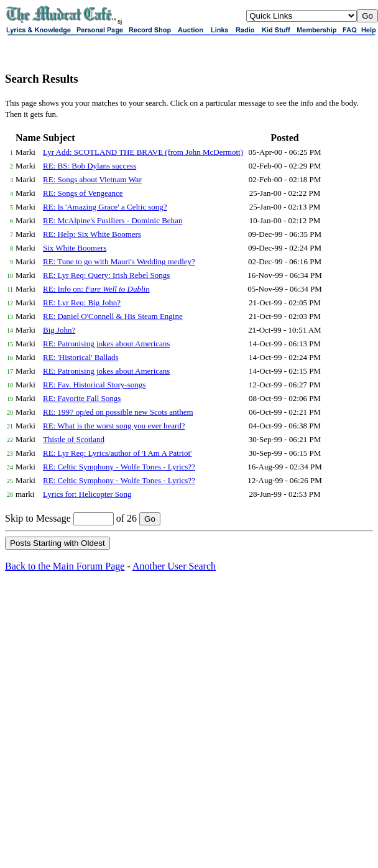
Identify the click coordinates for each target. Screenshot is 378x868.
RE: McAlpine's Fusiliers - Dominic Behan (113, 220)
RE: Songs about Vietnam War (92, 179)
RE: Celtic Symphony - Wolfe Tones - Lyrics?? (119, 467)
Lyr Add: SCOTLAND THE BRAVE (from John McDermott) (143, 152)
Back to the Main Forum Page (65, 566)
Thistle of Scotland (74, 439)
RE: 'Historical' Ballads (81, 357)
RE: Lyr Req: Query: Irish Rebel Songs (106, 275)
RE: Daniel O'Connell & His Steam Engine (113, 316)
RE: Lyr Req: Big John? (82, 302)
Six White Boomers (75, 248)
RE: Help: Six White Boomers (92, 234)
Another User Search (174, 566)
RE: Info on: (96, 289)
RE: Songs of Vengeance (83, 193)
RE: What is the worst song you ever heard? (114, 426)
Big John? (59, 330)
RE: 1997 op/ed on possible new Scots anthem (118, 412)
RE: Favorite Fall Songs (82, 398)
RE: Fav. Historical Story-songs (94, 385)
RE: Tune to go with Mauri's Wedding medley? (119, 261)
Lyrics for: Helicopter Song (87, 494)
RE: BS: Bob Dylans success (90, 166)
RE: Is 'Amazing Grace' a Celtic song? (105, 207)
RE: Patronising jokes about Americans (106, 344)
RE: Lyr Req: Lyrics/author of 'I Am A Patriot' (117, 453)
